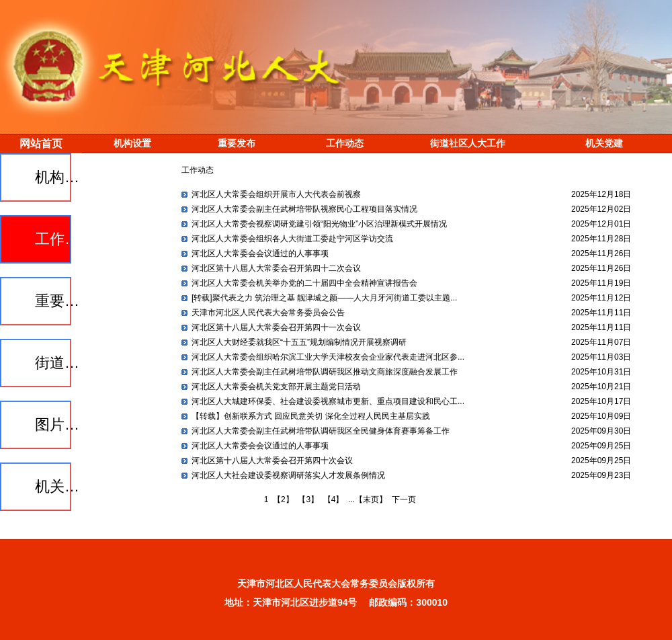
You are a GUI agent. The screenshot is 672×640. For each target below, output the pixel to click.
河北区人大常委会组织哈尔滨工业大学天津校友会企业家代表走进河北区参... (328, 357)
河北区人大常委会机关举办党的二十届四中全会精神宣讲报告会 (304, 283)
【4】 (334, 499)
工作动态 (60, 239)
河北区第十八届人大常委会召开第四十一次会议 (276, 327)
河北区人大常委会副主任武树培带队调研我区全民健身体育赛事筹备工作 (321, 431)
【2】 (283, 499)
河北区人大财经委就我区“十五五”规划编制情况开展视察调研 (299, 342)
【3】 (308, 499)
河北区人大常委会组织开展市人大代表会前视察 (276, 194)
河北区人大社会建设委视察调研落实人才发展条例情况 (288, 475)
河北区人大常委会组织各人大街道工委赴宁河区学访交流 (292, 239)
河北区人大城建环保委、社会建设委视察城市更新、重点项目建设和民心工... (328, 401)
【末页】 (371, 499)
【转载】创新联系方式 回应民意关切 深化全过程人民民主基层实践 (311, 416)
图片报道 (60, 425)
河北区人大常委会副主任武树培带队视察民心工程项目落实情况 (304, 209)
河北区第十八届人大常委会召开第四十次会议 (272, 461)
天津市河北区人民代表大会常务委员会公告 (268, 313)
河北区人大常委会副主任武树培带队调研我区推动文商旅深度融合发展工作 (325, 372)
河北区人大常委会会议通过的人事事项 (260, 253)
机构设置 (60, 177)
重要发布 (60, 301)
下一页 (404, 499)
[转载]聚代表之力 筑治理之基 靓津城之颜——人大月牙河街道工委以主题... (324, 298)
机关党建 (60, 486)
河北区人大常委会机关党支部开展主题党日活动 (276, 387)
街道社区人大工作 (60, 363)
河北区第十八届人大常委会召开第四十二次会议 (276, 268)
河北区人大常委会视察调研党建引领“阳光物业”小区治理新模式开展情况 (319, 224)
